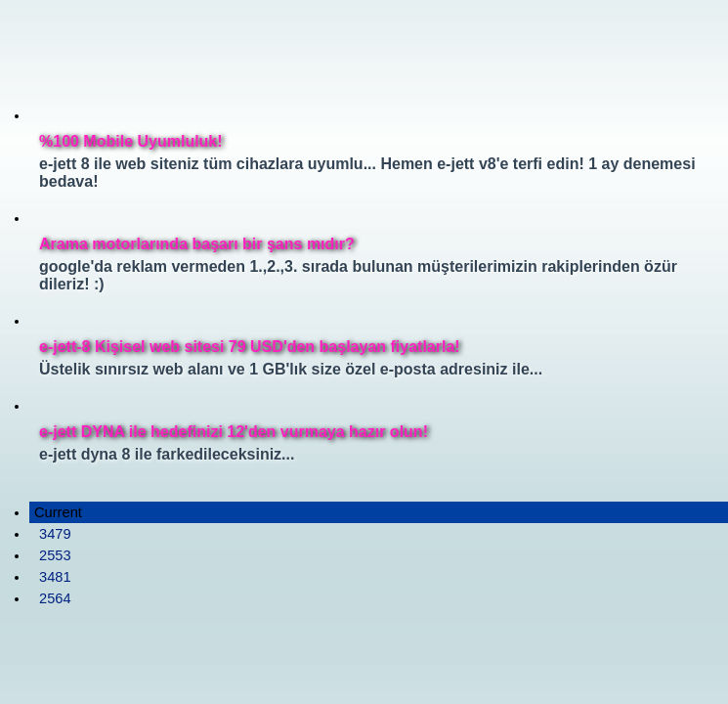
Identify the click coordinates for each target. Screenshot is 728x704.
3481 (55, 577)
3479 (55, 534)
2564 (55, 598)
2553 (55, 555)
